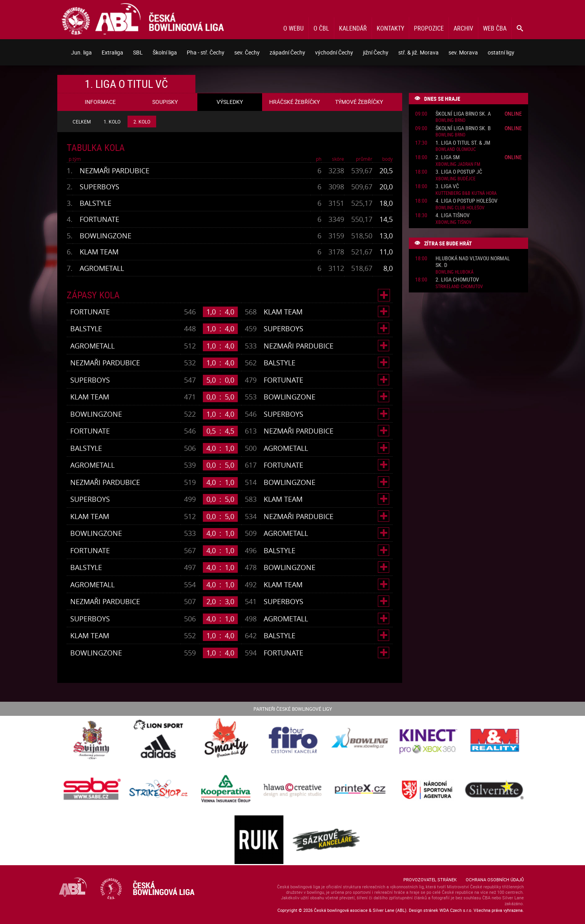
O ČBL (321, 28)
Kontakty (390, 28)
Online (513, 113)
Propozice (429, 28)
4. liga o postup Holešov (467, 201)
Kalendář (353, 28)
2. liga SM (448, 157)
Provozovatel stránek (430, 880)
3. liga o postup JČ (459, 172)
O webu (293, 28)
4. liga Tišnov (453, 215)
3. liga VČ (447, 186)
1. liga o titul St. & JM (463, 143)
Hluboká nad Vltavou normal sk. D (473, 262)
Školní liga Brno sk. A (463, 114)
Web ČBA (495, 28)
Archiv (463, 28)
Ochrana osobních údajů (495, 880)
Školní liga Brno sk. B (463, 128)
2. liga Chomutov (457, 280)
